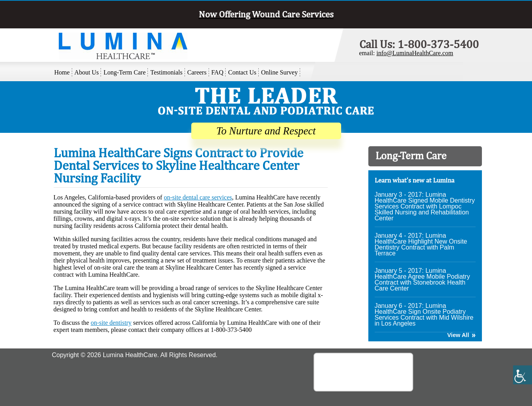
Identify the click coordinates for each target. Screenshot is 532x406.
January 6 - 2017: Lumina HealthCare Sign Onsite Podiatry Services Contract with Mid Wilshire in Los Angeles (424, 315)
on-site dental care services (198, 197)
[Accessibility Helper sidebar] (523, 375)
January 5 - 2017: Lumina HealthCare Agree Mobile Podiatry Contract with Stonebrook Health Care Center (422, 279)
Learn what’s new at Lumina (414, 180)
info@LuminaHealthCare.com (415, 53)
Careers (197, 72)
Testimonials (166, 72)
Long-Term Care (124, 72)
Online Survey (279, 72)
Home (62, 72)
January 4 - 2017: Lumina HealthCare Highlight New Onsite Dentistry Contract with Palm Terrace (421, 244)
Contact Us (242, 72)
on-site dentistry (111, 323)
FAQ (217, 72)
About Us (87, 72)
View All (458, 335)
